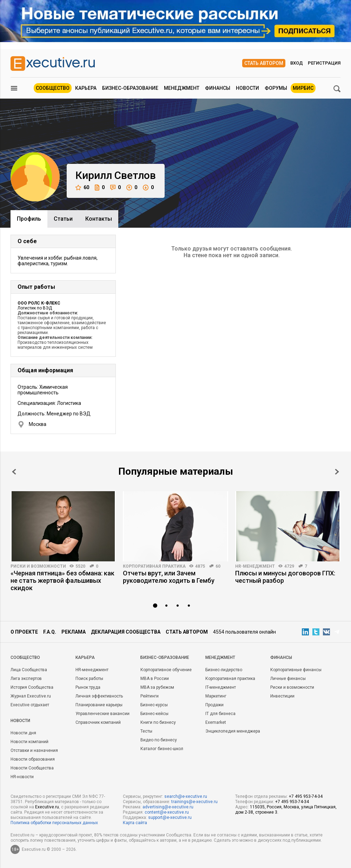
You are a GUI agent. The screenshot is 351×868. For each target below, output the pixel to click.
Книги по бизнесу (158, 722)
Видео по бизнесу (159, 740)
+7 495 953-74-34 (306, 796)
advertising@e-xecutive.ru (168, 807)
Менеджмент (182, 88)
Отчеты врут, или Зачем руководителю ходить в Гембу (169, 577)
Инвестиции (282, 696)
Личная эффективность (99, 696)
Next (337, 472)
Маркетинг (216, 696)
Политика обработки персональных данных (54, 823)
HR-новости (22, 777)
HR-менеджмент (255, 566)
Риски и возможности (38, 566)
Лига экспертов (26, 679)
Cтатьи (63, 219)
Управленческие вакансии (102, 714)
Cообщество (25, 657)
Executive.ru (47, 807)
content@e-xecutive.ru (167, 812)
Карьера (86, 88)
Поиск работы (89, 679)
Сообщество (53, 88)
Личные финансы (288, 679)
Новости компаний (29, 742)
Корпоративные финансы (296, 670)
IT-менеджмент (221, 687)
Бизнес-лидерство (224, 670)
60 (82, 188)
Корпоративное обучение (166, 670)
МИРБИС (303, 88)
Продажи (214, 705)
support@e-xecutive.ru (170, 817)
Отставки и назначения (34, 750)
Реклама (74, 632)
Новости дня (23, 733)
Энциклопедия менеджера (233, 731)
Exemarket (216, 722)
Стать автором (264, 63)
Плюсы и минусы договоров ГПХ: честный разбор (285, 577)
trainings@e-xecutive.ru (194, 802)
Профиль (29, 219)
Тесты (146, 731)
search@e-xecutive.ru (186, 796)
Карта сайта (135, 823)
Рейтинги (150, 696)
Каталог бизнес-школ (162, 749)
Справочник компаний (98, 722)
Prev (14, 472)
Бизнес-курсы (154, 705)
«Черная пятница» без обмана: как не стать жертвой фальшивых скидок (62, 580)
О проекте (24, 632)
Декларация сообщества (126, 632)
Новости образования (33, 759)
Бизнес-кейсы (154, 714)
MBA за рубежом (157, 687)
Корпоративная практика (154, 566)
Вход (297, 63)
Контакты (99, 219)
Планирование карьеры (99, 705)
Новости (247, 88)
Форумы (276, 88)
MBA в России (155, 679)
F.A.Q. (50, 632)
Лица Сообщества (29, 670)
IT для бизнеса (220, 714)
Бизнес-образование (130, 88)
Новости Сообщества (32, 768)
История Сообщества (32, 687)
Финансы (218, 88)
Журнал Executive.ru (31, 696)
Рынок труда (88, 687)
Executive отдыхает (30, 705)
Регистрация (324, 63)
